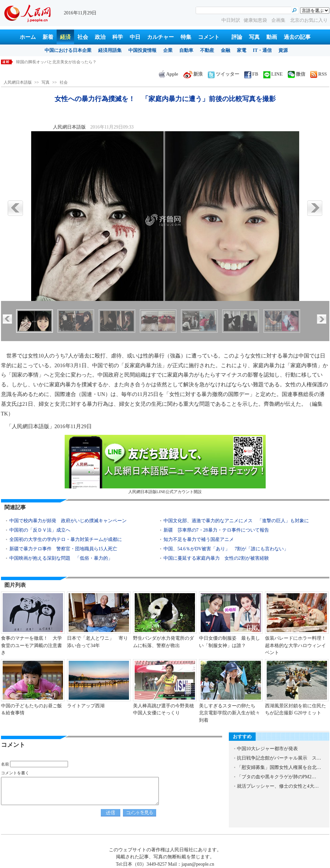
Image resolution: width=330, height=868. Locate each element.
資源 (283, 50)
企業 (168, 50)
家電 (242, 50)
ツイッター (223, 74)
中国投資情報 (142, 50)
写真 (254, 37)
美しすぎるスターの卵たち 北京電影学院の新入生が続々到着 (229, 713)
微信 (296, 74)
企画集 (279, 20)
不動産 (207, 50)
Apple (169, 74)
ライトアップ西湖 (86, 706)
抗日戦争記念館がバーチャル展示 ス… (279, 758)
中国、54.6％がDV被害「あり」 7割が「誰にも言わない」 (226, 549)
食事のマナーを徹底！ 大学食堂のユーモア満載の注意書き (31, 645)
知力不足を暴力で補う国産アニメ (201, 539)
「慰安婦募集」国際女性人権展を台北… (279, 767)
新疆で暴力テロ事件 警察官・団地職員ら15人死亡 (63, 549)
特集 (186, 37)
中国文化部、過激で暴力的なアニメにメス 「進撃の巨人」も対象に (236, 521)
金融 (225, 50)
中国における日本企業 (68, 50)
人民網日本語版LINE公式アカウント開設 (165, 464)
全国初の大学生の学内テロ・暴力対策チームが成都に (66, 539)
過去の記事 (297, 37)
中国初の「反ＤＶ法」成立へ (40, 530)
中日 (135, 37)
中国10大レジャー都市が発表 (267, 749)
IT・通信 (262, 50)
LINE (273, 74)
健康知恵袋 (256, 20)
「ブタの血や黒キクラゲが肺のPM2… (277, 777)
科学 (118, 37)
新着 (48, 37)
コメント (209, 37)
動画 (272, 37)
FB (251, 74)
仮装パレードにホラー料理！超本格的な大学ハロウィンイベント (295, 645)
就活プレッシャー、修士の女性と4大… (278, 786)
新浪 (193, 74)
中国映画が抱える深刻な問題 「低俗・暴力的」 (61, 558)
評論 (237, 37)
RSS (319, 74)
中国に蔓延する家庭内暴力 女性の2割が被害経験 (216, 558)
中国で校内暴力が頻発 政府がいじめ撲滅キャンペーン (68, 521)
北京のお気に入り (309, 20)
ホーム (28, 37)
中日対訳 (231, 20)
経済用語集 (110, 50)
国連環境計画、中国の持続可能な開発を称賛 (56, 62)
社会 (83, 37)
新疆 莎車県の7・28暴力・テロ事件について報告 (216, 530)
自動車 (186, 50)
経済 (65, 37)
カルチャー (160, 37)
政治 (100, 37)
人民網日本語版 (18, 82)
